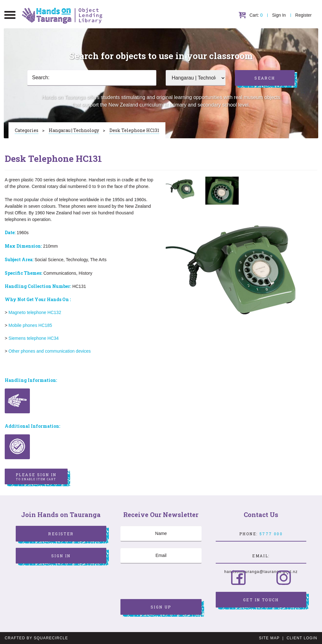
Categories (27, 130)
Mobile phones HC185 (30, 325)
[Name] (161, 534)
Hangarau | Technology (74, 130)
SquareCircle (51, 638)
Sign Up (161, 607)
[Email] (161, 556)
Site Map (269, 638)
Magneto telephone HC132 (35, 312)
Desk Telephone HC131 (134, 130)
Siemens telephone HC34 (34, 338)
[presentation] (168, 582)
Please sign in (36, 477)
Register (303, 15)
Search (265, 78)
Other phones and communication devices (50, 351)
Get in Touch (261, 600)
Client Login (302, 638)
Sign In (279, 15)
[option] (182, 189)
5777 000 (271, 534)
